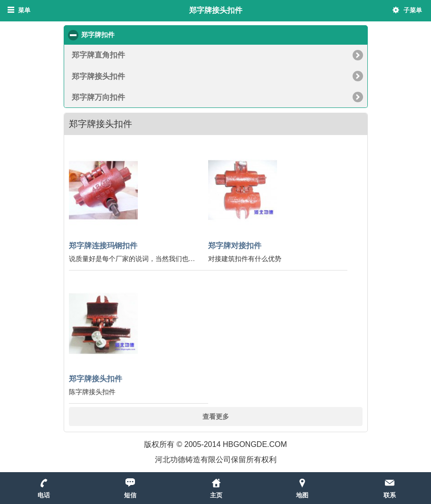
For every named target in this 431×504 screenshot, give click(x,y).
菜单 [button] (24, 10)
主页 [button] (216, 495)
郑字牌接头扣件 (98, 76)
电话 (44, 495)
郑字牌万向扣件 (98, 97)
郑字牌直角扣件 (98, 54)
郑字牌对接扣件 (235, 245)
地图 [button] (302, 495)
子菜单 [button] (413, 10)
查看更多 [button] (216, 416)
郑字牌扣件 (134, 34)
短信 (130, 495)
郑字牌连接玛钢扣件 (103, 245)
